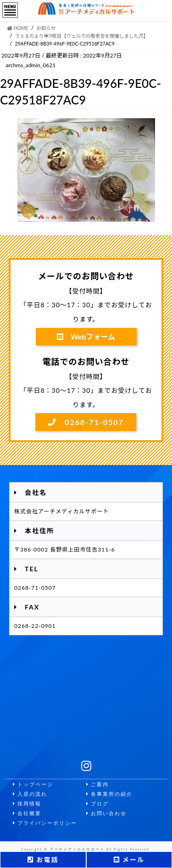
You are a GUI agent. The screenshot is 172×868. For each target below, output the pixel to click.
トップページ (33, 785)
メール (129, 859)
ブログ (97, 804)
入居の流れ (30, 794)
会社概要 (27, 813)
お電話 (43, 859)
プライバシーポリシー (45, 823)
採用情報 (27, 804)
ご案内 (97, 785)
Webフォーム (86, 336)
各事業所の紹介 (109, 794)
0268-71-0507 (86, 422)
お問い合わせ (106, 813)
